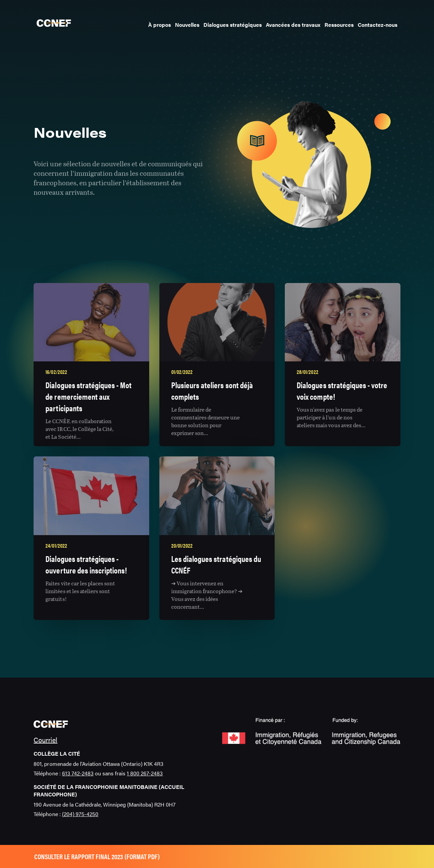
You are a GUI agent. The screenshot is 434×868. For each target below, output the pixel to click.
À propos (160, 25)
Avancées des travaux (293, 25)
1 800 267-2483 (145, 773)
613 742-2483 (78, 773)
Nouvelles (187, 25)
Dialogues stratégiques (233, 25)
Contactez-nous (378, 25)
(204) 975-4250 (80, 814)
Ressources (339, 25)
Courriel (45, 740)
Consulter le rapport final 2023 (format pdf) (97, 856)
